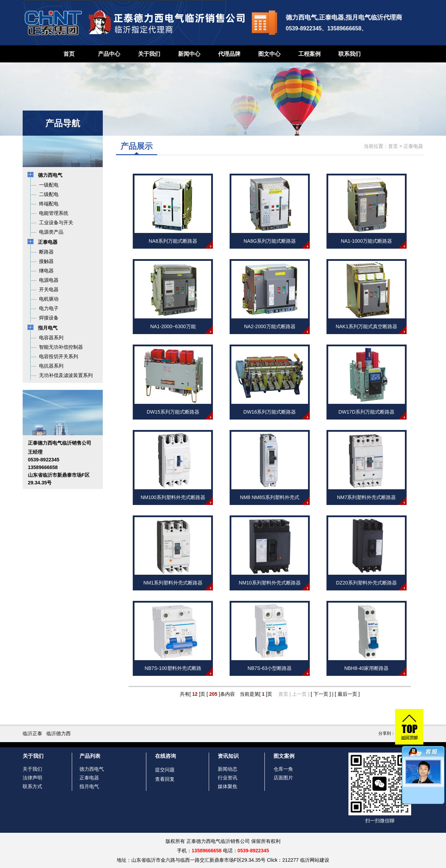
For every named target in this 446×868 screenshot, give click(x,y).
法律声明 (32, 778)
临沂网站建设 (315, 860)
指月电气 (89, 786)
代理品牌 (229, 54)
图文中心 (269, 54)
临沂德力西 (59, 733)
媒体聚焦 (228, 786)
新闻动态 (228, 769)
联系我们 (349, 54)
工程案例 (309, 54)
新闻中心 (189, 54)
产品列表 (90, 756)
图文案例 (284, 756)
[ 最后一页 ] (347, 694)
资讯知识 (228, 756)
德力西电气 (92, 769)
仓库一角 (283, 769)
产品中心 (109, 54)
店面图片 (283, 778)
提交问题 (165, 770)
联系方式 (32, 786)
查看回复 (165, 779)
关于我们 (149, 54)
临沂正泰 (32, 733)
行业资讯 (228, 778)
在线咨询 (166, 756)
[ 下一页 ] (321, 694)
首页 (69, 54)
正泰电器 (413, 146)
